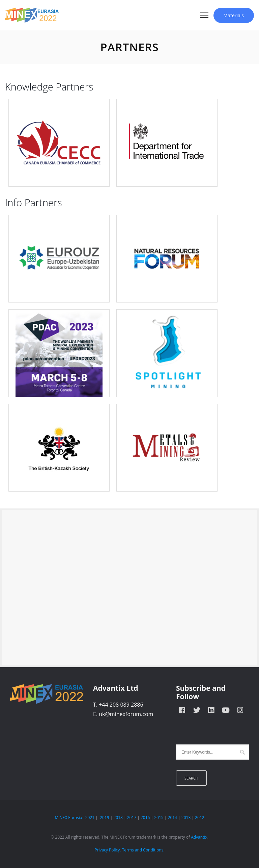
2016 (145, 818)
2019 (104, 818)
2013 (186, 818)
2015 (159, 818)
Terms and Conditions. (143, 850)
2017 (132, 818)
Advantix (199, 837)
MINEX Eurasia (68, 818)
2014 (172, 818)
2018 (118, 818)
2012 (199, 818)
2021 (90, 818)
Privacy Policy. (108, 850)
